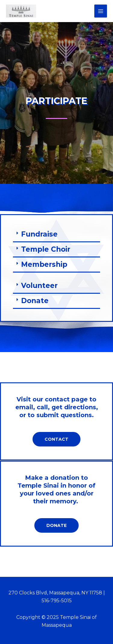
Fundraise (39, 234)
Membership (44, 264)
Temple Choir (46, 249)
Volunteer (39, 286)
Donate (35, 301)
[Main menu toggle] (101, 11)
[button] (56, 235)
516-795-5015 (57, 601)
